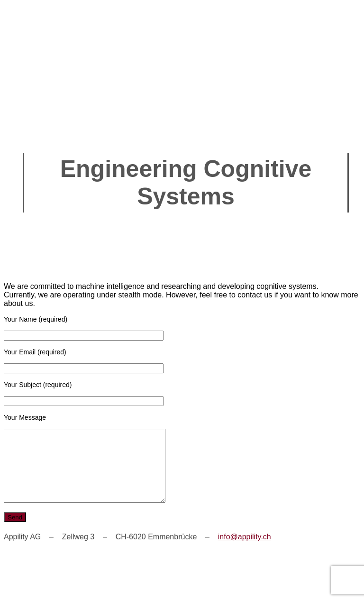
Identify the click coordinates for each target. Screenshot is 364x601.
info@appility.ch (245, 551)
